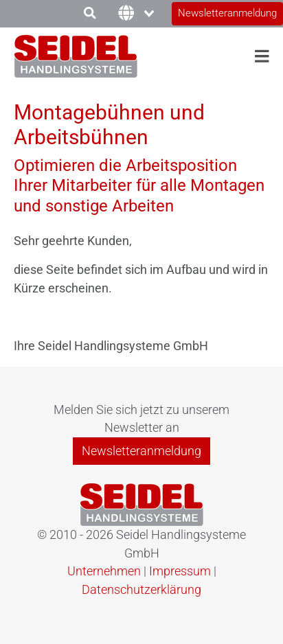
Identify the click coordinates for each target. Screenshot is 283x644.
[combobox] (126, 14)
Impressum (180, 571)
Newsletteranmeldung (227, 13)
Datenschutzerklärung (141, 590)
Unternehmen (104, 571)
